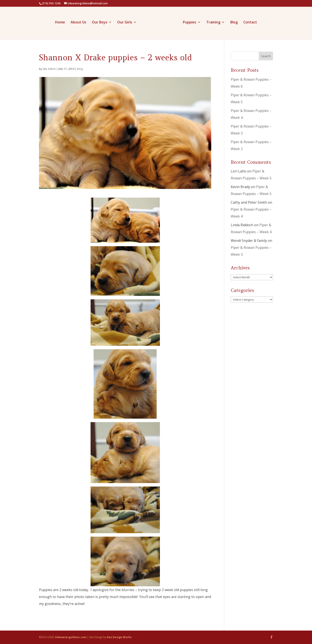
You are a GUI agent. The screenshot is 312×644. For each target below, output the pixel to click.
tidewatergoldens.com (71, 637)
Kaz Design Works (119, 637)
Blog (234, 23)
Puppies (190, 23)
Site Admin (49, 69)
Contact (250, 23)
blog (80, 69)
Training (213, 23)
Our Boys (100, 23)
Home (60, 23)
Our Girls (125, 23)
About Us (78, 23)
